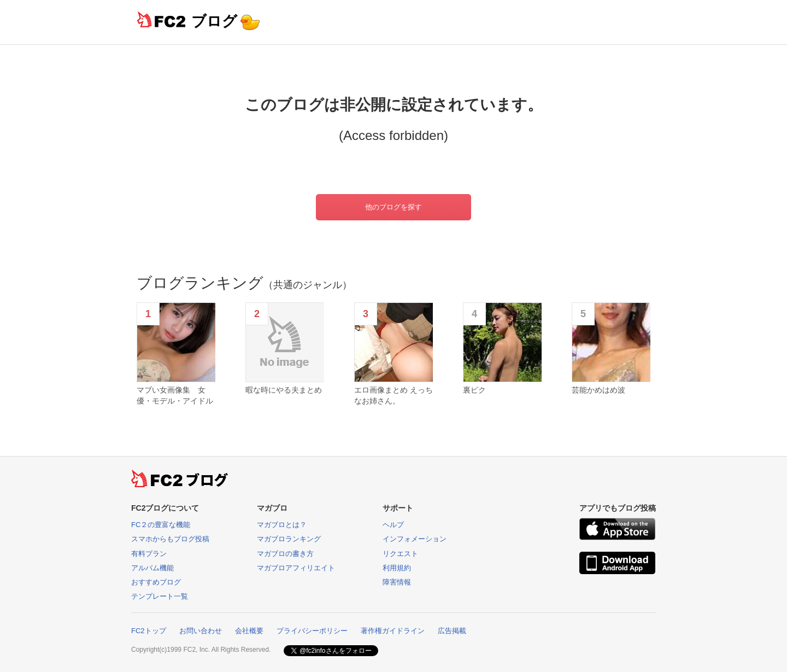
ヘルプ (393, 525)
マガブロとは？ (282, 525)
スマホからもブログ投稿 (170, 539)
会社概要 (249, 631)
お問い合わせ (201, 631)
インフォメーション (415, 539)
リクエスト (400, 554)
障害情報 (397, 582)
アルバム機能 (152, 568)
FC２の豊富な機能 (161, 525)
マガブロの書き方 (285, 554)
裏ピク (474, 390)
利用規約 (397, 568)
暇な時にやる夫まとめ (284, 390)
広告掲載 (452, 631)
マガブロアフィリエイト (296, 568)
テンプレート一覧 (160, 596)
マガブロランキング (289, 539)
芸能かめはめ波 (598, 390)
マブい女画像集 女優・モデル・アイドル (175, 395)
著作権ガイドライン (393, 631)
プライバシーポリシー (312, 631)
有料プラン (149, 554)
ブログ (214, 21)
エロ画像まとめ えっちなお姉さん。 (393, 395)
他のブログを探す (393, 207)
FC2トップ (149, 631)
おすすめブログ (156, 582)
